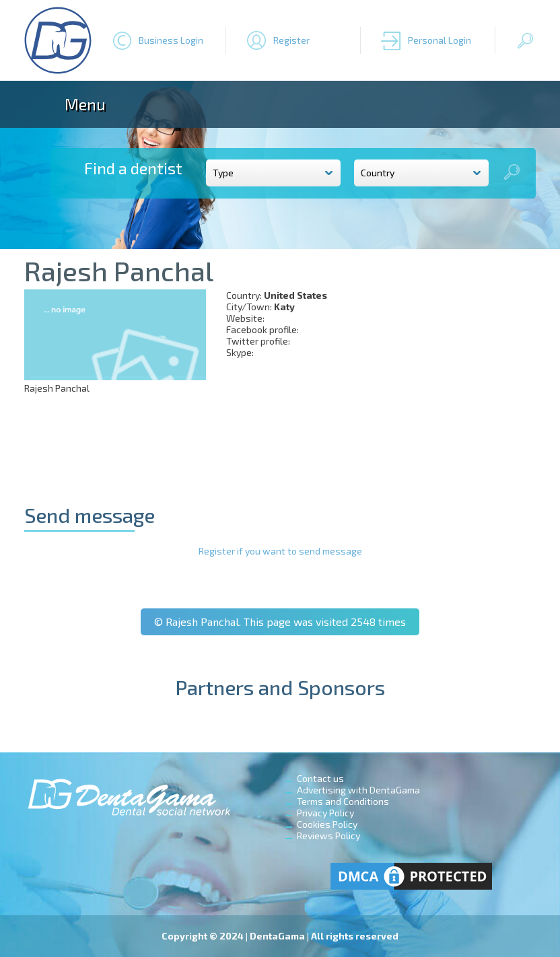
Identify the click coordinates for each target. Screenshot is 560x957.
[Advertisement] (452, 374)
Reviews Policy (328, 836)
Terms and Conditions (343, 801)
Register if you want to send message (280, 551)
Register (291, 40)
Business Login (171, 40)
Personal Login (440, 40)
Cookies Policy (327, 824)
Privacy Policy (325, 813)
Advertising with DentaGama (358, 790)
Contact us (320, 778)
